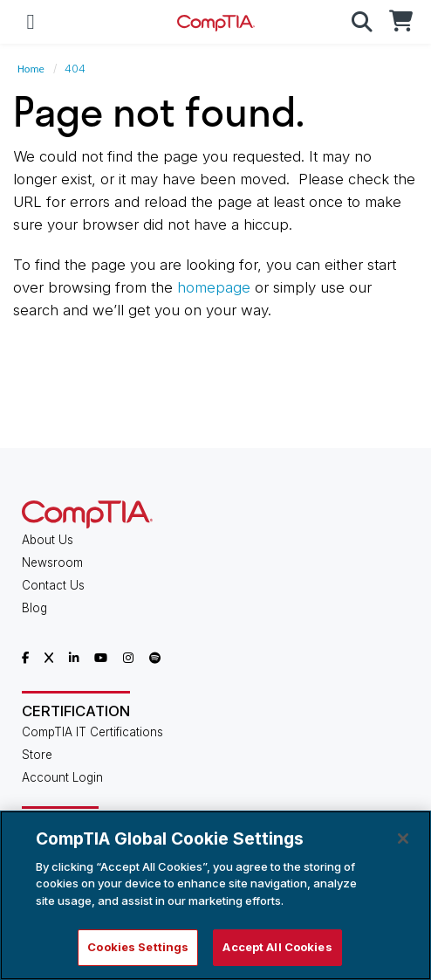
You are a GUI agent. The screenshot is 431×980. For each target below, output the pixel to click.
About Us (48, 540)
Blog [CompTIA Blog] (34, 608)
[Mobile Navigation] (31, 22)
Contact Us (53, 585)
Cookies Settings (138, 947)
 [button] (362, 22)
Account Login (62, 777)
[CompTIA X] (49, 658)
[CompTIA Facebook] (25, 658)
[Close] (403, 839)
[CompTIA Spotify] (155, 658)
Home (31, 69)
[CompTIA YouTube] (101, 658)
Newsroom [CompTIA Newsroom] (52, 562)
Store (37, 755)
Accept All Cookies (277, 947)
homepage (214, 287)
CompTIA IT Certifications (92, 732)
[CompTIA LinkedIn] (74, 658)
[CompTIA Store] (400, 22)
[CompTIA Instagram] (128, 658)
